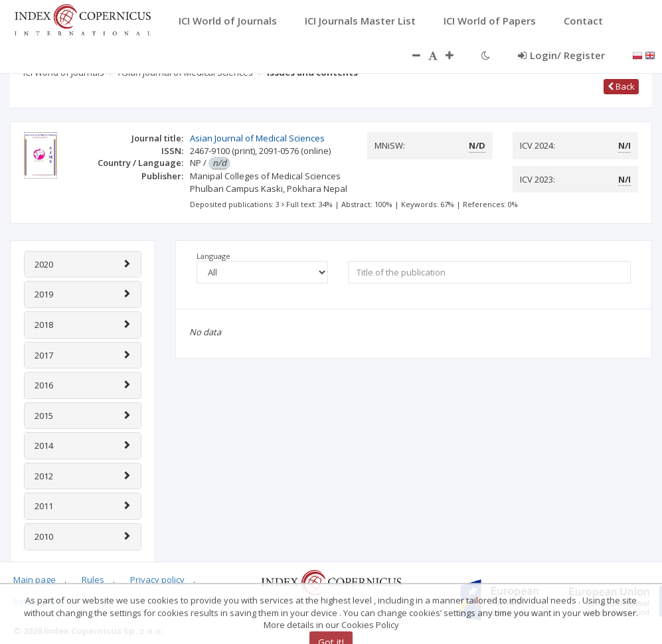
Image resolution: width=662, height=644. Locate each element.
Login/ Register (561, 55)
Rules (93, 580)
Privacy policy (157, 580)
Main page (35, 580)
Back (621, 86)
